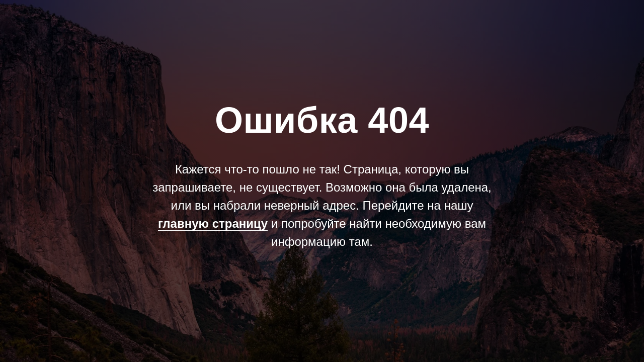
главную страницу (213, 223)
